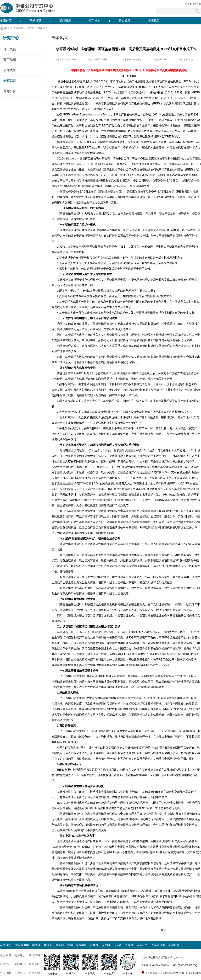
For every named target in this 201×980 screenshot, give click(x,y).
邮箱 (187, 4)
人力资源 (20, 973)
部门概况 (65, 21)
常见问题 (34, 973)
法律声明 (34, 955)
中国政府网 (22, 945)
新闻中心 (5, 964)
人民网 (106, 945)
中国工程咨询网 (77, 945)
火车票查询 (158, 945)
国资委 (36, 945)
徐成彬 (30, 28)
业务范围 (5, 973)
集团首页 (6, 21)
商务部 (60, 945)
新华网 (94, 945)
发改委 (48, 945)
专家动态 (43, 28)
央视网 (129, 945)
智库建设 (20, 955)
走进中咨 (5, 955)
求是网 (118, 945)
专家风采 (154, 21)
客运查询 (174, 945)
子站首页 (35, 21)
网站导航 (196, 4)
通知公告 (10, 91)
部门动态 (95, 21)
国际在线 (142, 945)
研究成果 (124, 21)
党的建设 (20, 964)
